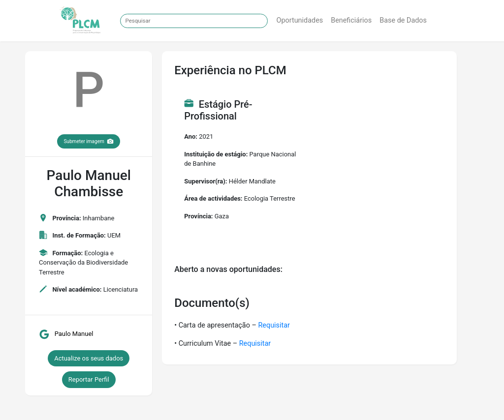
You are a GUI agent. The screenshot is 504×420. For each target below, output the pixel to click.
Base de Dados (403, 20)
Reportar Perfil (89, 379)
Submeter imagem (89, 141)
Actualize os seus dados (89, 358)
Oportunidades (300, 20)
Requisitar (274, 325)
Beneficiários (351, 20)
